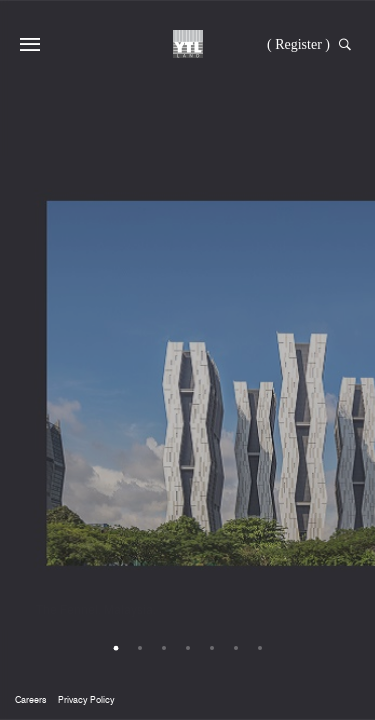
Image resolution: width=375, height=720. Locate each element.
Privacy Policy (86, 699)
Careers (30, 699)
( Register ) (298, 44)
